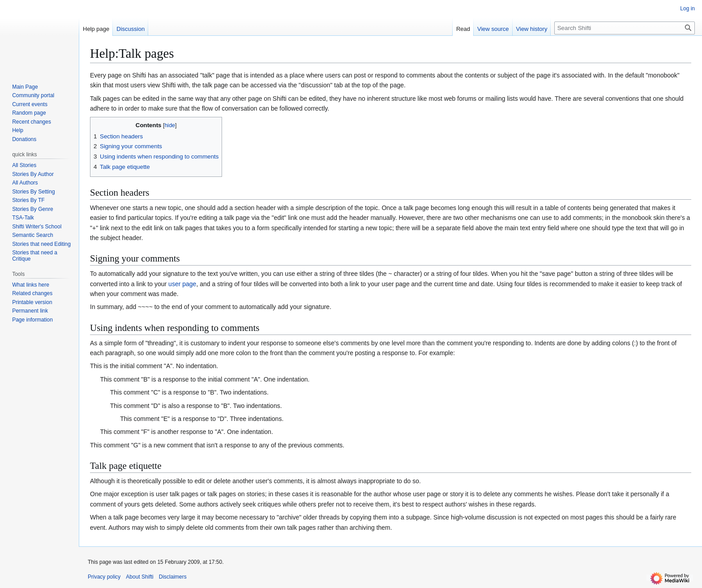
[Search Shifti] (625, 28)
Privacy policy (104, 577)
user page (182, 284)
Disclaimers (173, 577)
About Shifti (139, 577)
